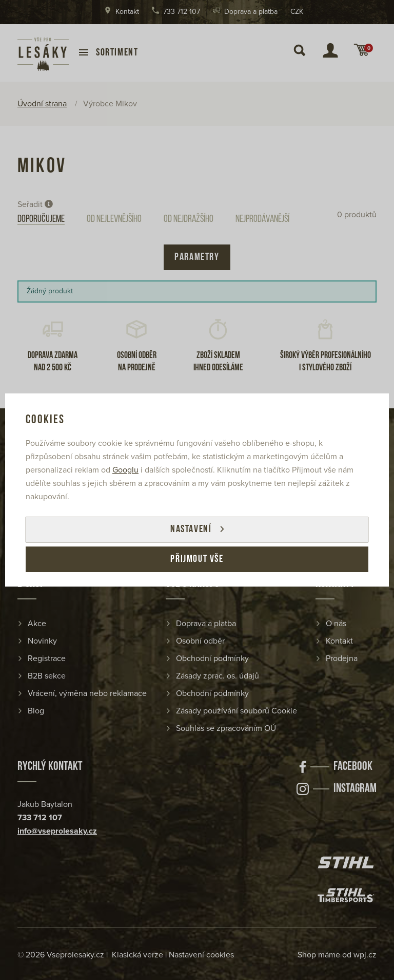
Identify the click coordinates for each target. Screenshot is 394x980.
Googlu (125, 470)
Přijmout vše (197, 559)
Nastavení (191, 530)
